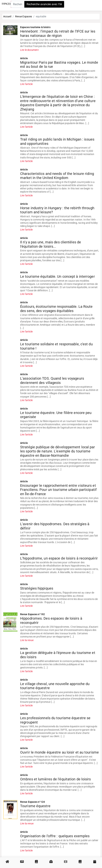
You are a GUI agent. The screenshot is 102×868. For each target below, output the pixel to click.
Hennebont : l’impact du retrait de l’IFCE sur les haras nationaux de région (58, 34)
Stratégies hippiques (37, 588)
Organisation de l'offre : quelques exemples (55, 836)
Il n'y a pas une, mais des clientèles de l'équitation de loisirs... (51, 244)
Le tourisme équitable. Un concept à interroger (58, 277)
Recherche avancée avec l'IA (44, 4)
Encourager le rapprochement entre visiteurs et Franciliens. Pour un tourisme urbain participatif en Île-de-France (58, 490)
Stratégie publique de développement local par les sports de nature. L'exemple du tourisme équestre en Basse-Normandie (58, 451)
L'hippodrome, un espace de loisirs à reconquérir (59, 558)
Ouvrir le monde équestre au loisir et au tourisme (59, 752)
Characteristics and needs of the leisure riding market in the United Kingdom (57, 176)
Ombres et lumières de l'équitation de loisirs (56, 779)
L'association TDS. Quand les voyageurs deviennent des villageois (52, 381)
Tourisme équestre (35, 806)
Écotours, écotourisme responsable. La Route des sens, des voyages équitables (56, 309)
